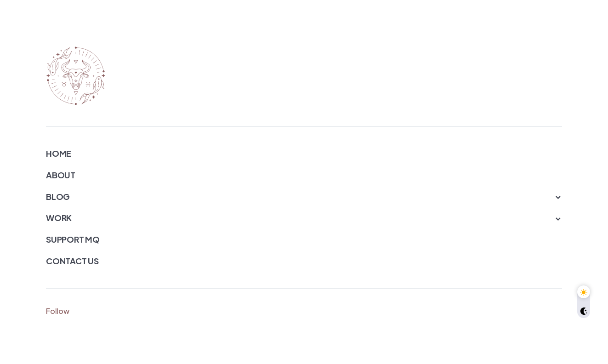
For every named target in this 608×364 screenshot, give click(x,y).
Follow (58, 311)
